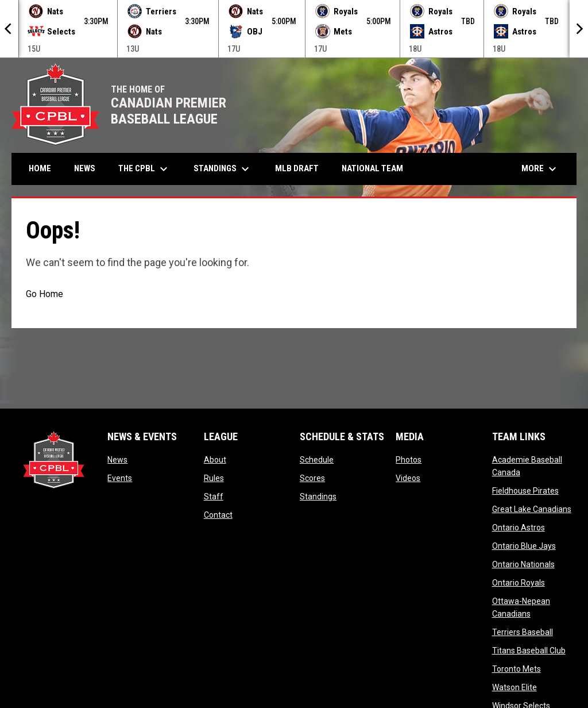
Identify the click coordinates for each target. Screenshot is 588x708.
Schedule (317, 460)
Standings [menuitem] (223, 169)
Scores (312, 478)
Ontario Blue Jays (524, 546)
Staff (214, 497)
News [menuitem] (85, 168)
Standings (318, 497)
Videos (408, 478)
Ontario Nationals (523, 564)
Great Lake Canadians (532, 509)
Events (120, 478)
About (215, 460)
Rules (214, 478)
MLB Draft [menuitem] (297, 168)
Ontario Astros (519, 528)
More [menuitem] (540, 169)
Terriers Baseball (523, 632)
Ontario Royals (519, 583)
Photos (409, 460)
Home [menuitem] (40, 168)
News (117, 460)
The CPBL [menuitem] (144, 169)
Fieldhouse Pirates (525, 491)
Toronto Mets (517, 669)
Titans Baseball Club (529, 651)
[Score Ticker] (294, 29)
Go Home (45, 294)
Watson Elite (514, 687)
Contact (218, 515)
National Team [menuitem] (372, 168)
